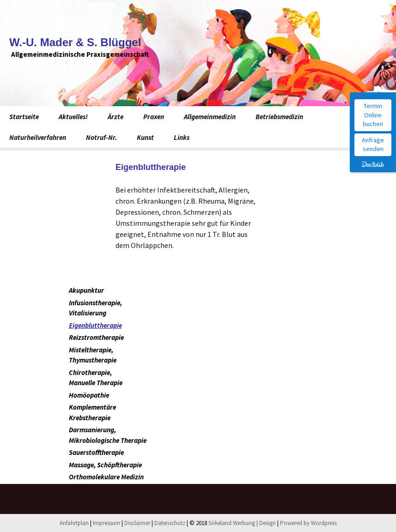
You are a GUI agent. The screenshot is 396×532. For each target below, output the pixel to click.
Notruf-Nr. (101, 137)
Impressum (107, 523)
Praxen (154, 117)
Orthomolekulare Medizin (106, 477)
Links (182, 137)
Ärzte (116, 117)
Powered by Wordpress (308, 523)
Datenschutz (170, 523)
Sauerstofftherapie (96, 452)
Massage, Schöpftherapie (105, 465)
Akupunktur (86, 290)
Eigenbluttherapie (95, 325)
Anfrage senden (373, 145)
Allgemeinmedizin (210, 117)
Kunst (145, 137)
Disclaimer (137, 523)
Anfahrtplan (74, 523)
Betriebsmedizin (279, 117)
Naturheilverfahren (38, 137)
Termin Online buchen (373, 115)
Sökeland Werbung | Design (242, 523)
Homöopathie (89, 395)
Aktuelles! (73, 117)
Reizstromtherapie (96, 337)
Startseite (24, 117)
